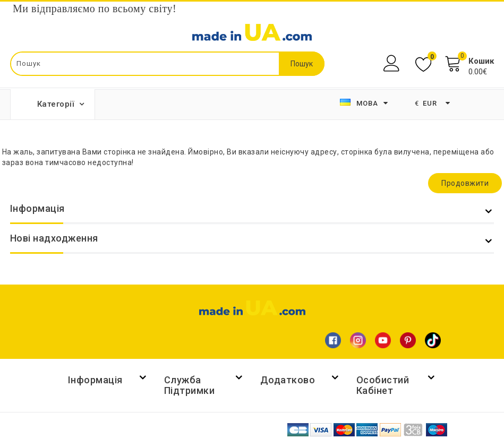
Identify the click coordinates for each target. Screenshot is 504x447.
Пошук (302, 64)
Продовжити (465, 183)
